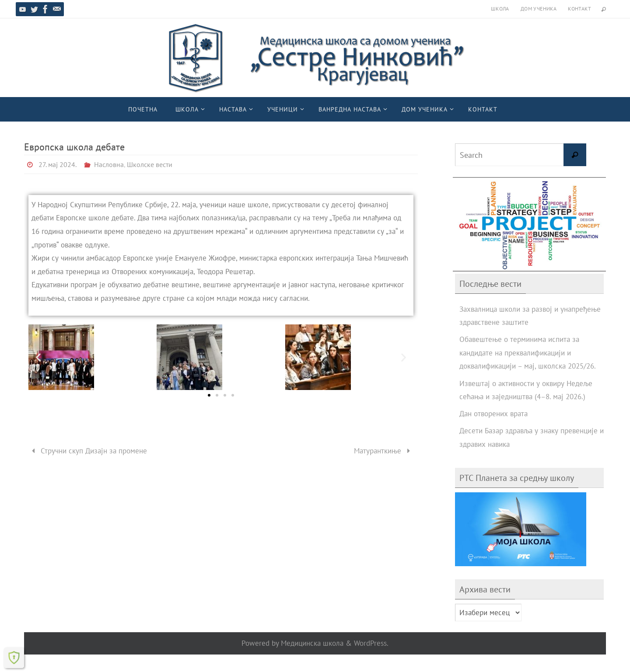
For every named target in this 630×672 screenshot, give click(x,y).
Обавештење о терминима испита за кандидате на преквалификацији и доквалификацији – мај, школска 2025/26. (528, 353)
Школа (500, 9)
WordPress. (371, 643)
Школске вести (150, 164)
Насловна (109, 164)
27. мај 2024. (58, 164)
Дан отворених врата (493, 414)
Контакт (579, 9)
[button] (38, 357)
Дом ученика (539, 9)
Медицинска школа (312, 643)
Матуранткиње (384, 451)
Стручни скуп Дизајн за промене (87, 451)
